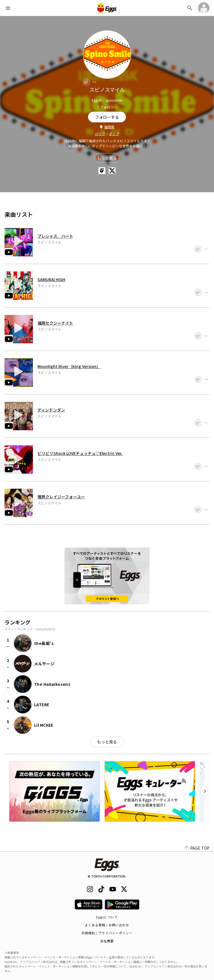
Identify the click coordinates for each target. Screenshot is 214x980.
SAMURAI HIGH (51, 279)
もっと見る (107, 158)
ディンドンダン (51, 410)
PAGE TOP (197, 848)
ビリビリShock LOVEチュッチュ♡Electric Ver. (80, 453)
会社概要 (107, 941)
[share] (86, 82)
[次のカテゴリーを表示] (205, 791)
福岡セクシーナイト (55, 323)
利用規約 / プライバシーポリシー (107, 933)
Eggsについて (107, 917)
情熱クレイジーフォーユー (61, 497)
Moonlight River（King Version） (69, 366)
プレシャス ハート (55, 236)
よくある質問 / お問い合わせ (107, 925)
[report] (94, 82)
